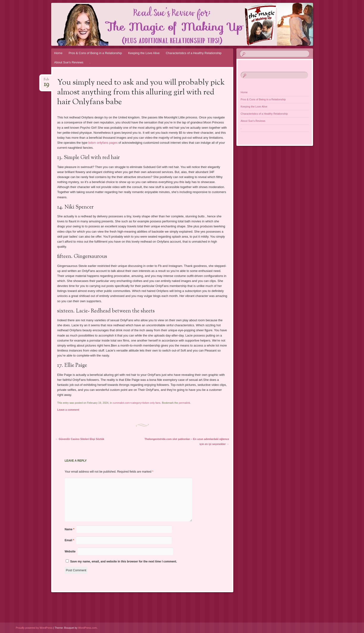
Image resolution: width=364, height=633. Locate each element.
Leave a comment (68, 410)
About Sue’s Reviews (69, 62)
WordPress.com (87, 628)
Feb (46, 81)
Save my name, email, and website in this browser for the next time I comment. (124, 562)
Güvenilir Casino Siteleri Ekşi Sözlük (80, 439)
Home (58, 53)
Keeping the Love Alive (144, 53)
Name (70, 529)
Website (70, 551)
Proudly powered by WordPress (34, 628)
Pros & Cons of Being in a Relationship (95, 53)
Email (70, 540)
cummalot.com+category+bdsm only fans (137, 403)
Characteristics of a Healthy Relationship (194, 53)
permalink (184, 403)
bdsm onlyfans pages (103, 143)
